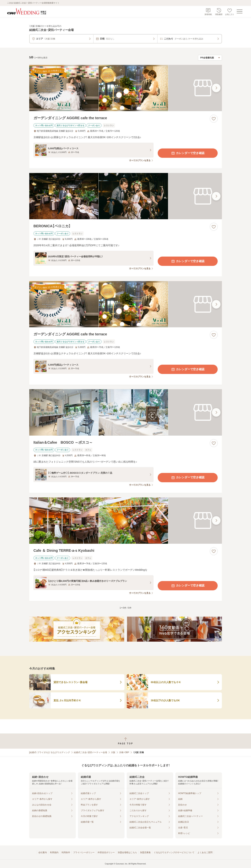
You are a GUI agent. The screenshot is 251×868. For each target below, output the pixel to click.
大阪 (113, 752)
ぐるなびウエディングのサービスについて (174, 852)
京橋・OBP (124, 752)
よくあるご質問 (205, 852)
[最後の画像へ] (216, 88)
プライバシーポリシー (84, 852)
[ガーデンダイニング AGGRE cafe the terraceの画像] (126, 88)
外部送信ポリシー (106, 852)
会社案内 (43, 852)
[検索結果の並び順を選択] (210, 58)
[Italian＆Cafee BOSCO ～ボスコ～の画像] (126, 412)
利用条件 (66, 852)
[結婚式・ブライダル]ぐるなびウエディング (50, 752)
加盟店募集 (145, 852)
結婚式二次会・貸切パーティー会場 (90, 752)
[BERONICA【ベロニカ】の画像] (126, 196)
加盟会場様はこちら (127, 852)
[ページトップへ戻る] (125, 741)
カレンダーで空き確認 (188, 153)
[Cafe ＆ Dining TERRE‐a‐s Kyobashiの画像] (126, 521)
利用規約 (54, 852)
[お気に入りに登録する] (214, 119)
